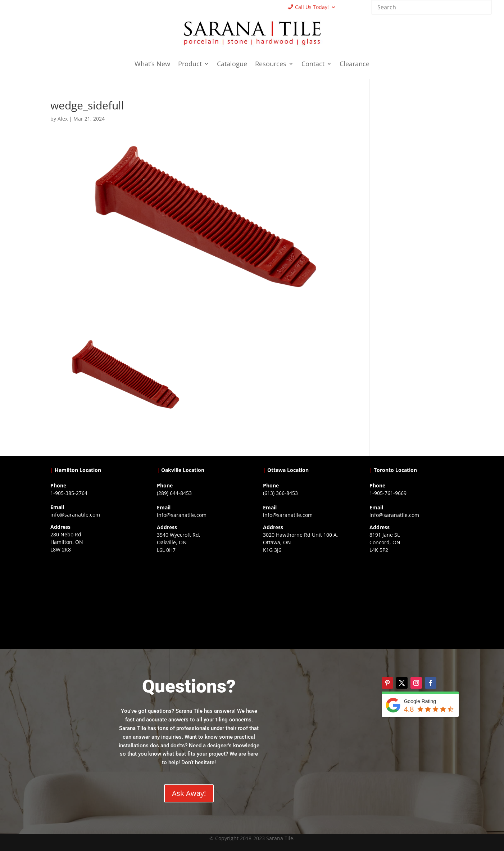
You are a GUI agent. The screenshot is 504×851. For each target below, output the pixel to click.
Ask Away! (189, 793)
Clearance (355, 65)
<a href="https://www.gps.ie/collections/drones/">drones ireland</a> (199, 601)
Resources (271, 65)
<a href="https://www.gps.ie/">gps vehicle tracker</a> (412, 601)
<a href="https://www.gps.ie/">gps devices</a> (305, 601)
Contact (313, 65)
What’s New (152, 65)
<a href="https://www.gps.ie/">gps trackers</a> (92, 600)
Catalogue (232, 65)
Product (190, 65)
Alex (63, 119)
